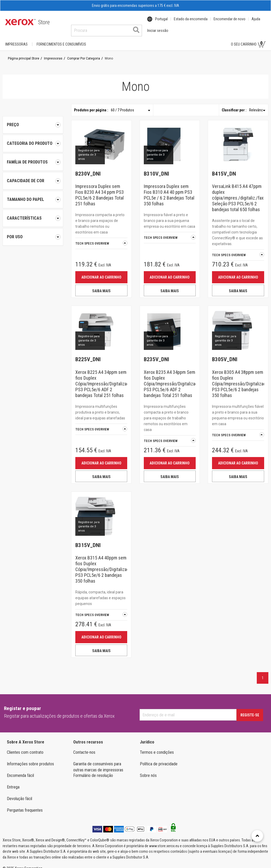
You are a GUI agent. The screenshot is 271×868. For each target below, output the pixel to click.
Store (44, 22)
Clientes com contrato (25, 747)
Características (33, 213)
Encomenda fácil (20, 770)
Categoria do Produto (33, 138)
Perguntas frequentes (25, 805)
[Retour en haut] (257, 836)
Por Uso (33, 232)
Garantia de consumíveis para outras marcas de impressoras (98, 762)
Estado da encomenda (191, 22)
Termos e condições (157, 747)
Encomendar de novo (230, 22)
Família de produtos (33, 157)
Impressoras (16, 39)
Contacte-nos (84, 747)
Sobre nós (148, 770)
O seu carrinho (248, 39)
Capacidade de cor (33, 176)
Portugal (161, 22)
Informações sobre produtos (30, 759)
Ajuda (256, 22)
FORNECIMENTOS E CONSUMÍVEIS (61, 39)
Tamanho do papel (33, 195)
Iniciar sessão (210, 39)
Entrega (13, 782)
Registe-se (250, 710)
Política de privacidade (159, 759)
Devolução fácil (19, 794)
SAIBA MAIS (101, 286)
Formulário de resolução (93, 770)
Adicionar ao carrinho (101, 272)
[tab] (33, 138)
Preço (33, 120)
